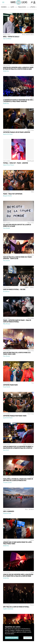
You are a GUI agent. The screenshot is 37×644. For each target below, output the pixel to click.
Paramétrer (28, 638)
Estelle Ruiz (6, 71)
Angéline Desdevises (8, 609)
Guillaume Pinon (7, 513)
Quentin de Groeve (8, 134)
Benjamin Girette (7, 196)
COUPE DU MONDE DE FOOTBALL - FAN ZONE (14, 289)
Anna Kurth (6, 450)
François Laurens (7, 482)
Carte (12, 7)
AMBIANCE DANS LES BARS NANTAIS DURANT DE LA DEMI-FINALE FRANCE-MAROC (18, 543)
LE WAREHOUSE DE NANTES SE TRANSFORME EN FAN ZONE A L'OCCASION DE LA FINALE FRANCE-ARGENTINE (18, 101)
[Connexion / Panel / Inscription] (34, 2)
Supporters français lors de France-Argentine (17, 132)
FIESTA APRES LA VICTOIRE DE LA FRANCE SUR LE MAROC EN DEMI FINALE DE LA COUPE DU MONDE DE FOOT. (18, 480)
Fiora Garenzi (6, 228)
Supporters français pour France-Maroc (15, 416)
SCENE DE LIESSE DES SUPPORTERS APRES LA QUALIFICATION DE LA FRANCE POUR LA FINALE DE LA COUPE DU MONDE (18, 575)
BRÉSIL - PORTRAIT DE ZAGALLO (11, 37)
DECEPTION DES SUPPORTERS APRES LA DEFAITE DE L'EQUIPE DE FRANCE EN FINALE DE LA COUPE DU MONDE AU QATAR (18, 68)
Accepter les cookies (12, 638)
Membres (4, 7)
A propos (33, 7)
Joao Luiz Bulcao (7, 39)
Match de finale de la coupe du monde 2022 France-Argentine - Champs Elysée (18, 258)
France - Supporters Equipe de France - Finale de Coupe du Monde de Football (17, 321)
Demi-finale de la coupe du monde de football (16, 607)
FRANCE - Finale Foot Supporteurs (13, 194)
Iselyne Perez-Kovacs (9, 165)
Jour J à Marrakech (9, 511)
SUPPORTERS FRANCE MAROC (10, 385)
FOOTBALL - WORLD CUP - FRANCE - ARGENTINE (16, 163)
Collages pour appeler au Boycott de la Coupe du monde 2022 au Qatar (17, 225)
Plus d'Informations (10, 634)
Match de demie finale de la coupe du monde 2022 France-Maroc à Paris (17, 353)
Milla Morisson (7, 324)
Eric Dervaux (6, 291)
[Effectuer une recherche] (32, 2)
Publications (22, 7)
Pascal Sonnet (7, 387)
